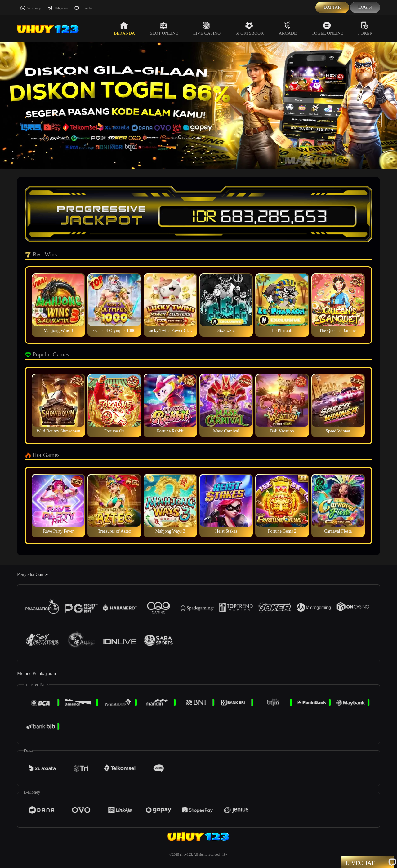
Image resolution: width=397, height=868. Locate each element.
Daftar (332, 7)
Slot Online (164, 29)
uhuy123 (186, 854)
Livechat (84, 8)
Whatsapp (31, 8)
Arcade (288, 29)
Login (365, 7)
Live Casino (207, 29)
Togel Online (328, 29)
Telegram (58, 8)
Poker (365, 29)
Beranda (124, 29)
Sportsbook (250, 29)
